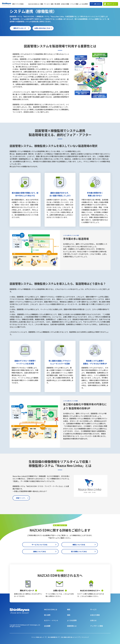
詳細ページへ (21, 498)
